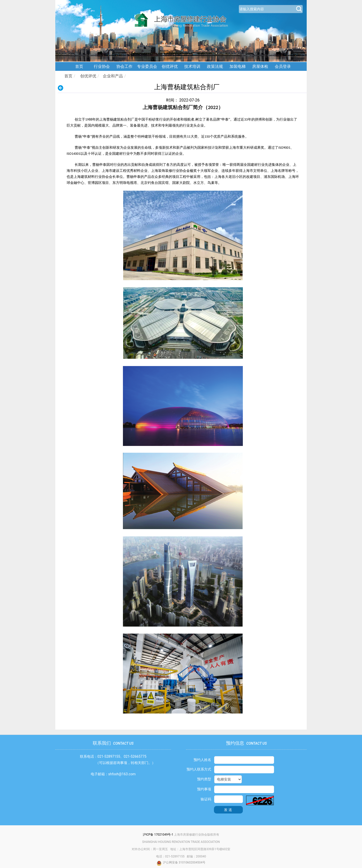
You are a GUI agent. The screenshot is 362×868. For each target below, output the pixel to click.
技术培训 (192, 66)
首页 (79, 66)
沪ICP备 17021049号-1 (158, 835)
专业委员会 (147, 66)
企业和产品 (113, 76)
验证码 (206, 799)
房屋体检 (260, 66)
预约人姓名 (202, 760)
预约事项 (204, 789)
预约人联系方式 (199, 769)
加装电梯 (238, 66)
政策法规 (215, 66)
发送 (229, 810)
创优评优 (170, 66)
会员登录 (283, 66)
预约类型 (204, 779)
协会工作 (124, 66)
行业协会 (102, 66)
